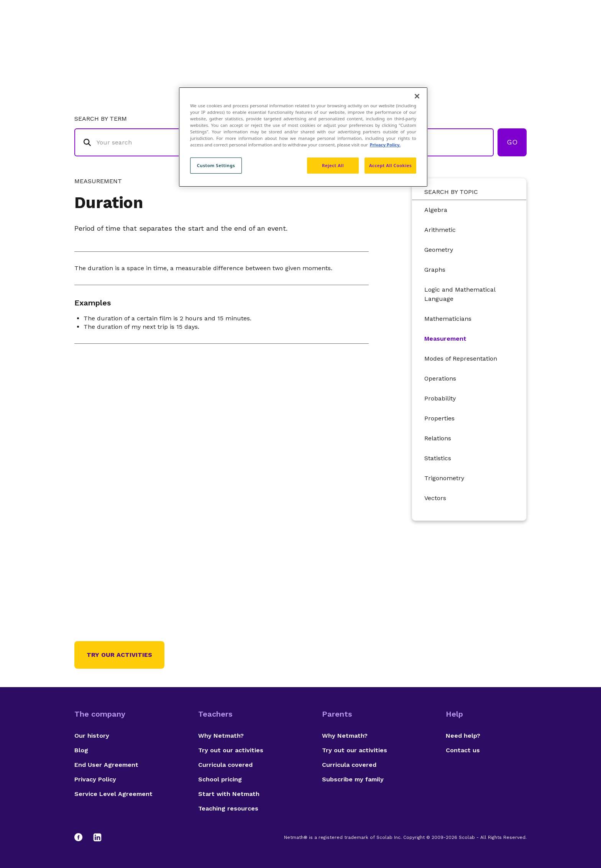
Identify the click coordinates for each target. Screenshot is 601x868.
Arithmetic (440, 230)
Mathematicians (448, 319)
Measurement (445, 339)
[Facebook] (82, 837)
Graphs (435, 270)
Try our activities (119, 655)
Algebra (436, 210)
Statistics (438, 458)
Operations (440, 378)
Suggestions (462, 37)
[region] (303, 137)
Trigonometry (444, 478)
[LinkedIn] (97, 837)
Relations (438, 438)
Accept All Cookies (390, 165)
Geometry (439, 250)
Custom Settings (216, 165)
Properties (439, 418)
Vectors (435, 498)
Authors (413, 37)
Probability (440, 398)
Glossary (371, 37)
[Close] (417, 96)
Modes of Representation (461, 359)
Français (511, 37)
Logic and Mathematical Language (460, 294)
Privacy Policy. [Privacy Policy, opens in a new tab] (385, 145)
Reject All (333, 165)
